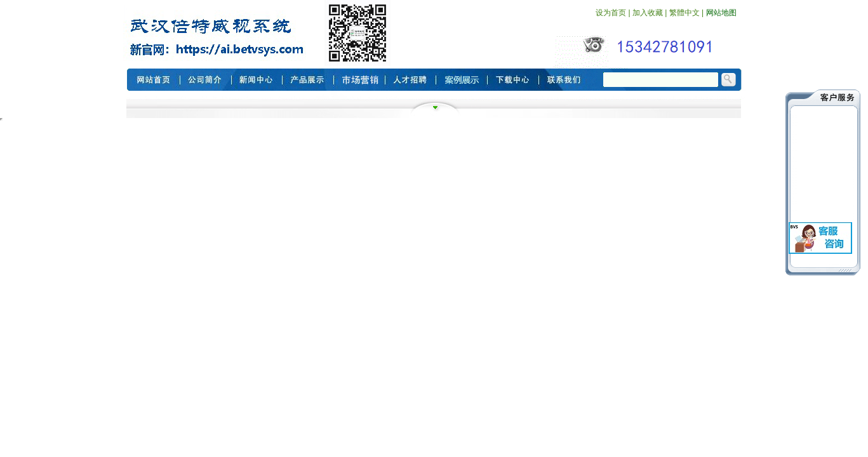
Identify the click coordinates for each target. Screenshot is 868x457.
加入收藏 (648, 13)
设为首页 (611, 13)
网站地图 (721, 13)
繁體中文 (684, 13)
